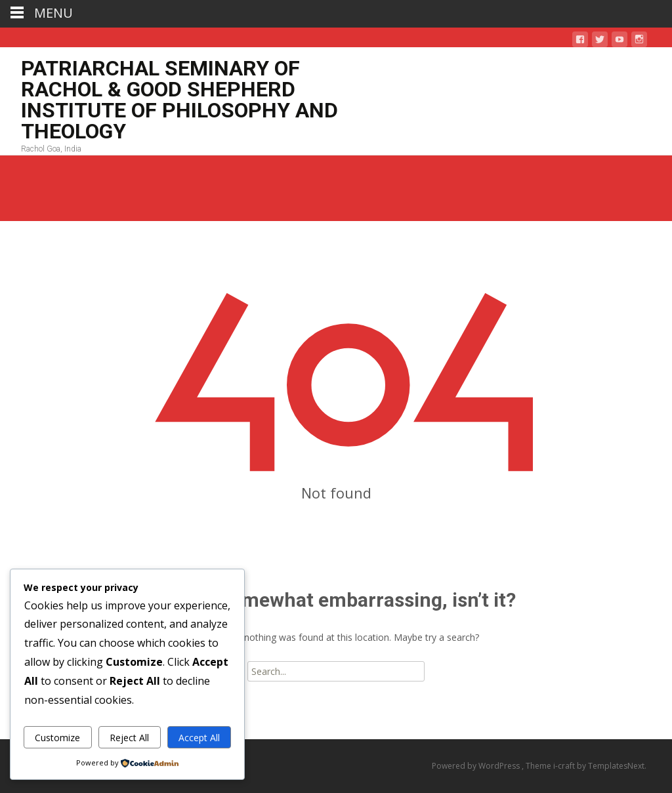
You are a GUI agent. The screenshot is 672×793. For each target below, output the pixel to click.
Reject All (129, 738)
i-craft (565, 766)
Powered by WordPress (477, 766)
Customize (57, 738)
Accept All (199, 738)
